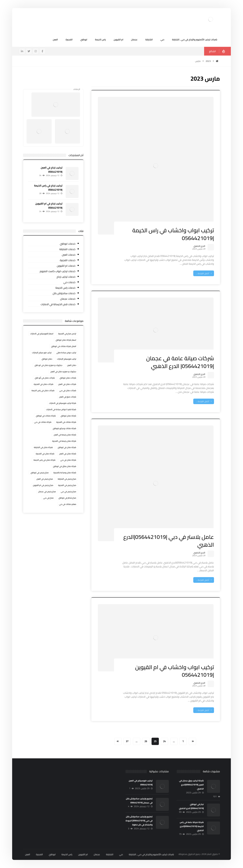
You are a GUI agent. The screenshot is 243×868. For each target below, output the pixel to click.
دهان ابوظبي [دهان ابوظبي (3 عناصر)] (47, 359)
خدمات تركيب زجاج (66, 277)
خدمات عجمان (68, 299)
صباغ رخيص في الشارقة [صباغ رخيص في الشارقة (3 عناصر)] (67, 479)
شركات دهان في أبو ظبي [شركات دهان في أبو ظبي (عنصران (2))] (45, 378)
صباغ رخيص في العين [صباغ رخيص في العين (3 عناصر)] (45, 479)
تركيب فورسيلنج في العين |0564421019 (141, 783)
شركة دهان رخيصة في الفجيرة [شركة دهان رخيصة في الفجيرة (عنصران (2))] (64, 441)
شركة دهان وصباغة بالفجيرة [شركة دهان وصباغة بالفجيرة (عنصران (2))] (65, 473)
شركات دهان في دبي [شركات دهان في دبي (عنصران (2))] (68, 390)
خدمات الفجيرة (68, 260)
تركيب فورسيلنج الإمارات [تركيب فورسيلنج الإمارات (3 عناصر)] (67, 359)
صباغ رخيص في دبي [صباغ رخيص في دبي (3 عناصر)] (68, 491)
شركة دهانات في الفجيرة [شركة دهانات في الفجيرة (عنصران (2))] (66, 422)
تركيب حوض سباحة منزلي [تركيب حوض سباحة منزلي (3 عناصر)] (66, 353)
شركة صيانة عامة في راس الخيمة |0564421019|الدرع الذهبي (192, 826)
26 (146, 741)
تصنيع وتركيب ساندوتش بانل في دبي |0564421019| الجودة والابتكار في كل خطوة (139, 821)
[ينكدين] (22, 51)
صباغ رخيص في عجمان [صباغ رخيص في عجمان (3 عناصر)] (47, 491)
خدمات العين (69, 255)
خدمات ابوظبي (68, 244)
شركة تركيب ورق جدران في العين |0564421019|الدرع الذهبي (191, 785)
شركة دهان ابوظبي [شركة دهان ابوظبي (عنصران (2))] (68, 416)
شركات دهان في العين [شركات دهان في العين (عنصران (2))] (67, 384)
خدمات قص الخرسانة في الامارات (58, 304)
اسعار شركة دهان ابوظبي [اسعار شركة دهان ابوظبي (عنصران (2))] (66, 340)
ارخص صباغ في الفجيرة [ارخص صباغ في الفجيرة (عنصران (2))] (67, 334)
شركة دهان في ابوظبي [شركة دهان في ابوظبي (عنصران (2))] (67, 447)
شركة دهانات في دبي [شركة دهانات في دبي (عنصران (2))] (43, 422)
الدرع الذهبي (199, 247)
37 (127, 741)
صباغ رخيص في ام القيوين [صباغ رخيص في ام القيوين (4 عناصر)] (43, 485)
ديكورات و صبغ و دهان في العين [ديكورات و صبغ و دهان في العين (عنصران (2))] (63, 371)
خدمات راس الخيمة (65, 288)
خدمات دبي (69, 282)
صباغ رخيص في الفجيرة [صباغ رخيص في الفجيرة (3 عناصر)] (67, 485)
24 (164, 741)
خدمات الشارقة (67, 249)
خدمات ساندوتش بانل (64, 293)
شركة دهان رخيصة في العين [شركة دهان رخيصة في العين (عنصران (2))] (65, 435)
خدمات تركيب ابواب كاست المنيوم (58, 271)
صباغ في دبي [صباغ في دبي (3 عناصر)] (48, 498)
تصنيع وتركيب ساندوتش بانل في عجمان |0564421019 (139, 801)
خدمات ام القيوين (66, 266)
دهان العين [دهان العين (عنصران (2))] (72, 365)
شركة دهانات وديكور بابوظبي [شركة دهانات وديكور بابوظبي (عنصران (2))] (64, 428)
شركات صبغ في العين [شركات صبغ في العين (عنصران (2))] (68, 397)
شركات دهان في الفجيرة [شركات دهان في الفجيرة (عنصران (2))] (43, 384)
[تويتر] (29, 51)
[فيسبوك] (42, 51)
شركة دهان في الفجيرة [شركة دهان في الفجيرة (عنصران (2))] (45, 454)
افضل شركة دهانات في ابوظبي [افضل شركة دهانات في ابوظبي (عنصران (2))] (64, 346)
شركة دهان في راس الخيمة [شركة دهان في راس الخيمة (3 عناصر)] (44, 460)
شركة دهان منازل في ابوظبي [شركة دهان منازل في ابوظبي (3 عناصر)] (64, 466)
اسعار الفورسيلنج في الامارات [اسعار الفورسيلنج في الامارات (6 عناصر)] (42, 334)
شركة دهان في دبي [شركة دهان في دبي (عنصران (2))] (68, 460)
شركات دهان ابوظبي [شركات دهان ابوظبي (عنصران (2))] (68, 378)
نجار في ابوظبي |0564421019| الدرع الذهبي (191, 806)
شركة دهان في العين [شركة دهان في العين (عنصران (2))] (68, 454)
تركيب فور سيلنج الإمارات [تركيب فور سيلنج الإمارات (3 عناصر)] (42, 353)
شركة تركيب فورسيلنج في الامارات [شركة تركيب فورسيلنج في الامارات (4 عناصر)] (63, 403)
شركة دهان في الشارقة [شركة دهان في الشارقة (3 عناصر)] (43, 447)
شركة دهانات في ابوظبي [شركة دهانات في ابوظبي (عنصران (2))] (46, 416)
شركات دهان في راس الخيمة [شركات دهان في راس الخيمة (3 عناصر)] (43, 390)
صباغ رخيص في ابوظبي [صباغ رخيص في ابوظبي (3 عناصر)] (40, 473)
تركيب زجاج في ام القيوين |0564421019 (49, 206)
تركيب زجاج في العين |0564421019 (52, 170)
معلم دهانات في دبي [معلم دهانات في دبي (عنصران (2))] (68, 504)
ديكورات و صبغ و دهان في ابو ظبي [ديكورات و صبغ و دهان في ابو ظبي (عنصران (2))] (48, 365)
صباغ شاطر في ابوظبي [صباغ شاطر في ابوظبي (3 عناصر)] (67, 498)
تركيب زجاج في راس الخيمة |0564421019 (48, 188)
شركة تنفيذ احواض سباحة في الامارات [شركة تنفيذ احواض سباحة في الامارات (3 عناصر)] (61, 409)
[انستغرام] (36, 51)
